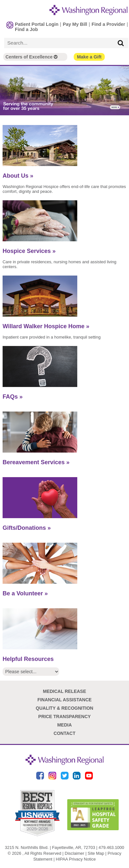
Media (64, 725)
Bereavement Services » (36, 462)
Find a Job (26, 29)
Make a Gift (89, 57)
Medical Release (65, 691)
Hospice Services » (29, 251)
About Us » (18, 176)
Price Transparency (64, 716)
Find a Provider (108, 24)
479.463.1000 (111, 847)
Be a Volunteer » (25, 593)
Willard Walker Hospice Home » (46, 326)
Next (124, 91)
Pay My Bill (75, 24)
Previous (5, 91)
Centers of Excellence (32, 57)
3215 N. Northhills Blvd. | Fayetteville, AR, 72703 (50, 847)
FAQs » (13, 397)
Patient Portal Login (37, 24)
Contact (64, 733)
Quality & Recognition (65, 708)
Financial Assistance (65, 700)
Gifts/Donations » (27, 528)
